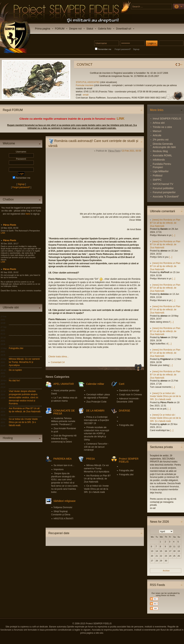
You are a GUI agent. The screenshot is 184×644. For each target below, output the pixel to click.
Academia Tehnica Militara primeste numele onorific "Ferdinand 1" (63, 421)
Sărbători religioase (64, 501)
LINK (121, 119)
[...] (174, 235)
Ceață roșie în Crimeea (130, 395)
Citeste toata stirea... (59, 357)
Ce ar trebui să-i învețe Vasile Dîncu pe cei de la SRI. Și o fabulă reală (23, 422)
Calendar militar (95, 384)
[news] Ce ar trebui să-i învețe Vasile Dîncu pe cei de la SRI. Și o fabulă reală (165, 396)
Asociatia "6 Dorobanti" (166, 197)
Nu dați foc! (14, 381)
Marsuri (157, 131)
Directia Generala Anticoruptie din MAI (164, 145)
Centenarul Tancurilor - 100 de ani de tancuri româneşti (96, 447)
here (28, 214)
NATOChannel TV (163, 184)
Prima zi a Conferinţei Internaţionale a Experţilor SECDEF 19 (97, 420)
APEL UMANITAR (64, 384)
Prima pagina (43, 29)
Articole (157, 135)
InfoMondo (159, 160)
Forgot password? (123, 49)
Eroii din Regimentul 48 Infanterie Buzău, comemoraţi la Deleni (64, 439)
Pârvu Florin (10, 225)
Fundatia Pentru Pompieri (162, 166)
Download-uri (124, 29)
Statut (90, 29)
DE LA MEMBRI (95, 411)
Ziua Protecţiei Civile (96, 402)
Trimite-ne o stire (162, 127)
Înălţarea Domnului (63, 507)
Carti (122, 384)
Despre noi (75, 29)
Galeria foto (105, 29)
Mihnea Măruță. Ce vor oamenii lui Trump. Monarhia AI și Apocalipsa (24, 362)
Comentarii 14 (58, 362)
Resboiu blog (160, 151)
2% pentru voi (161, 140)
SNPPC (157, 180)
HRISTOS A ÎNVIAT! (63, 519)
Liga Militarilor (161, 171)
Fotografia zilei (16, 348)
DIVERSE (124, 411)
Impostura (58, 469)
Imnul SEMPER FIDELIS (167, 119)
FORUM (60, 29)
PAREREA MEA (62, 459)
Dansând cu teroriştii (129, 390)
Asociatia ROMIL (162, 155)
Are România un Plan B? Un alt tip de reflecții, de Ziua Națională (97, 479)
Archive (166, 571)
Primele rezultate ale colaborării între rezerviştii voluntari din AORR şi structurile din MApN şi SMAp (97, 434)
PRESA (90, 459)
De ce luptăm (15, 370)
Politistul (158, 176)
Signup (136, 49)
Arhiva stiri (159, 123)
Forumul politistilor (163, 188)
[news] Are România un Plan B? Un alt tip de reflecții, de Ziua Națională (165, 223)
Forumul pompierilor (164, 192)
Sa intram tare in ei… (64, 465)
